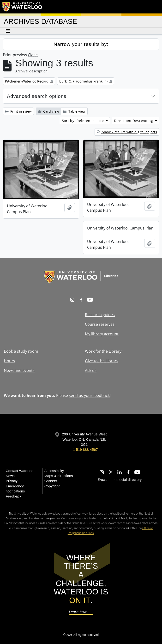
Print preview (18, 111)
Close (33, 55)
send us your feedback (89, 395)
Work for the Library (103, 351)
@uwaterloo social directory (120, 480)
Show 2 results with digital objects (127, 132)
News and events (19, 370)
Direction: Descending (134, 121)
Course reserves (100, 324)
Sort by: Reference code (84, 121)
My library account (102, 334)
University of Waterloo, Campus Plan (120, 228)
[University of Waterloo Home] (22, 7)
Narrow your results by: (81, 44)
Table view (74, 111)
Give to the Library (102, 361)
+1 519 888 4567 (84, 450)
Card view (48, 111)
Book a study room (21, 351)
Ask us (91, 370)
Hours (9, 361)
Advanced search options (37, 96)
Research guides (100, 315)
